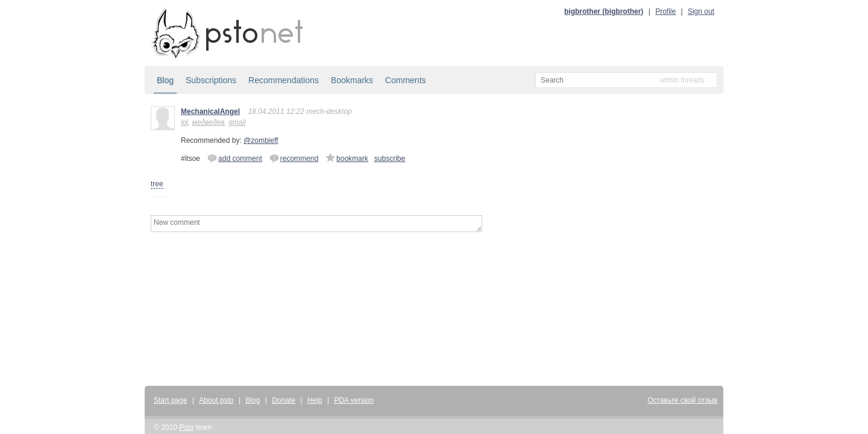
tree (157, 184)
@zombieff (261, 140)
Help (315, 400)
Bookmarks (352, 80)
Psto (186, 427)
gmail (237, 122)
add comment (235, 158)
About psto (216, 400)
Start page (170, 400)
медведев (209, 122)
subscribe (390, 159)
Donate (284, 400)
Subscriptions (211, 80)
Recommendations (284, 80)
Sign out (701, 11)
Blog (165, 80)
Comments (406, 80)
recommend (294, 158)
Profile (665, 11)
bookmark (347, 158)
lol (184, 122)
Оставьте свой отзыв (682, 400)
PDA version (354, 400)
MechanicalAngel (210, 112)
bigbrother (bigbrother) (604, 11)
